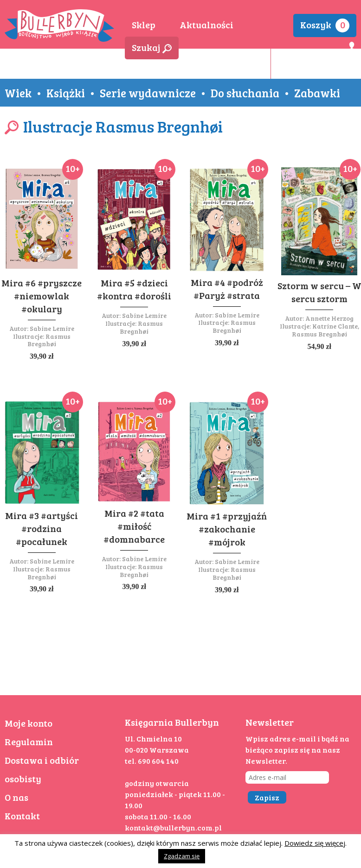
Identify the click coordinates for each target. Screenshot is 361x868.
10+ (73, 168)
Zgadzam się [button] (182, 856)
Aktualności (206, 25)
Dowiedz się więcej (315, 843)
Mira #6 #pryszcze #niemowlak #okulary (42, 296)
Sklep (144, 25)
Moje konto (29, 723)
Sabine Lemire (52, 328)
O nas (16, 797)
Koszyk (325, 25)
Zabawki (317, 93)
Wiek (18, 93)
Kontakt (22, 816)
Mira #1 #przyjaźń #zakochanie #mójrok (227, 529)
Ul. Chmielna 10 (153, 738)
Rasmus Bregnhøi (49, 340)
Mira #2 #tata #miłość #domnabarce (134, 526)
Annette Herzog (329, 318)
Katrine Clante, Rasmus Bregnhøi (326, 330)
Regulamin (29, 741)
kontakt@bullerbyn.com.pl (173, 827)
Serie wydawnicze (148, 93)
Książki (66, 93)
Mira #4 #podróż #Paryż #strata (227, 289)
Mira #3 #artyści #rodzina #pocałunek (42, 528)
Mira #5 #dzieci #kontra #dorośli (134, 289)
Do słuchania (245, 93)
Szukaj (152, 47)
